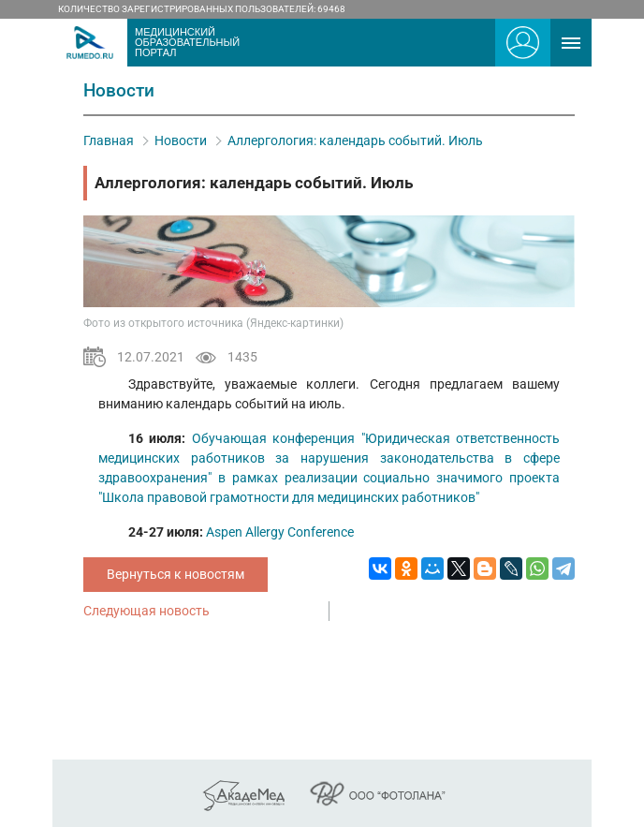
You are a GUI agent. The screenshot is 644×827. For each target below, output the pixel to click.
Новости (181, 140)
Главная (109, 140)
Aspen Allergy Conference (280, 532)
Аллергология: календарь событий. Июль (355, 140)
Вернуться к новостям (176, 574)
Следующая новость (146, 611)
